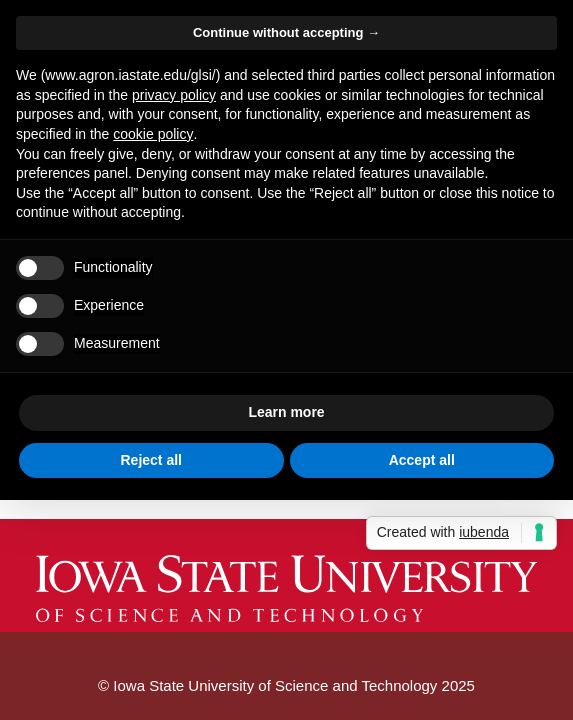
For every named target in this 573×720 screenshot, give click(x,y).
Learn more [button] (286, 412)
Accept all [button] (422, 460)
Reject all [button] (151, 460)
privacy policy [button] (174, 95)
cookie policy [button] (153, 134)
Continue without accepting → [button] (286, 32)
